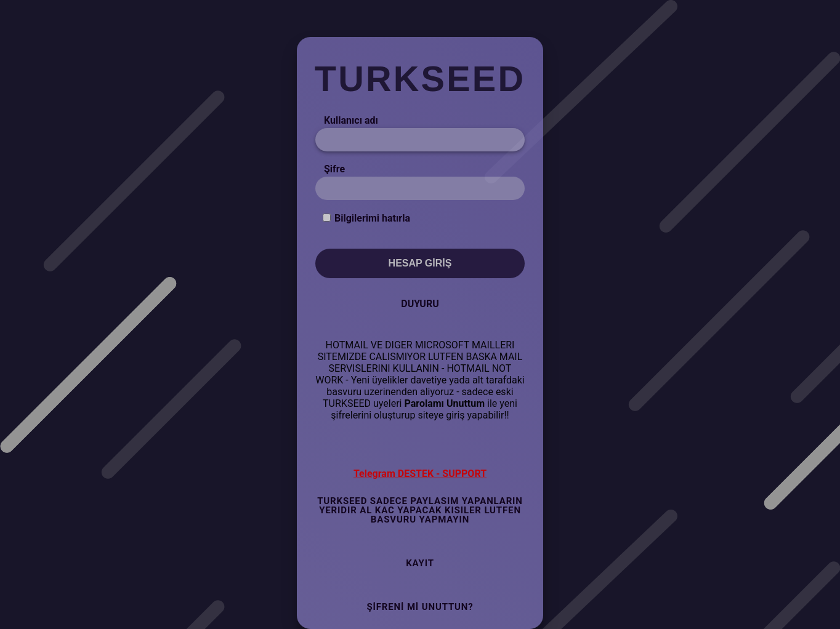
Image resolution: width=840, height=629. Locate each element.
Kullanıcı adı (351, 120)
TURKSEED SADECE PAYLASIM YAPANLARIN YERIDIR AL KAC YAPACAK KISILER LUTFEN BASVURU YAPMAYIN (420, 510)
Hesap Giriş (420, 263)
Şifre (334, 169)
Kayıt (420, 563)
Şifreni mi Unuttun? (420, 607)
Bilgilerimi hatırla (372, 218)
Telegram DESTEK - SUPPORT (420, 474)
